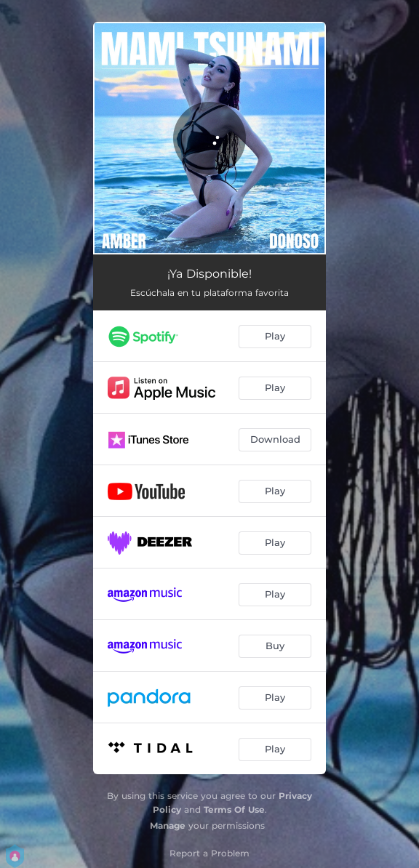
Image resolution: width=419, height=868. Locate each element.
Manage (168, 825)
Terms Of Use (234, 809)
